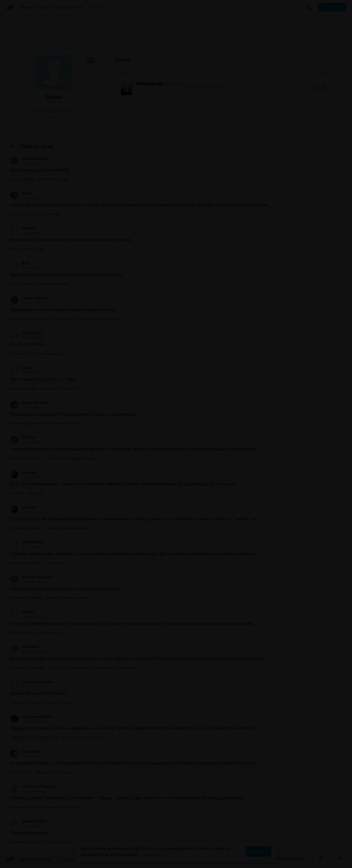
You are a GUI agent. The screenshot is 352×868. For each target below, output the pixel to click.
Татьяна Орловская (32, 577)
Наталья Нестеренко (33, 786)
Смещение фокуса (31, 717)
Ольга (21, 193)
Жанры (27, 7)
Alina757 (23, 438)
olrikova (22, 612)
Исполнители (69, 7)
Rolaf (20, 263)
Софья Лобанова (30, 298)
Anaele (21, 368)
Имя (125, 72)
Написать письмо (290, 858)
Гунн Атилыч (26, 333)
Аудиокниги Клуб (29, 859)
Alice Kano (24, 647)
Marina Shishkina (29, 403)
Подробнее (152, 854)
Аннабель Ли (26, 542)
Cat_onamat (25, 752)
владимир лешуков (32, 682)
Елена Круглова (29, 159)
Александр (150, 84)
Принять (258, 852)
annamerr (23, 472)
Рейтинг (322, 72)
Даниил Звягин (28, 821)
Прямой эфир (37, 146)
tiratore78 (23, 228)
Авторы (45, 7)
